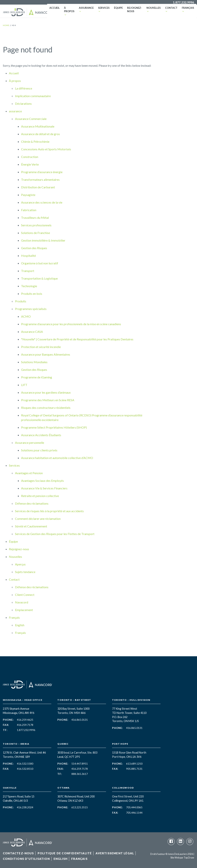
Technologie (29, 286)
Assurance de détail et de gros (40, 134)
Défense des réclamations (32, 503)
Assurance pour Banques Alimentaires (46, 354)
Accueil (54, 9)
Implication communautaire (33, 96)
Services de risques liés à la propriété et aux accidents (49, 511)
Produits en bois (32, 294)
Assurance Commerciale (31, 119)
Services (102, 9)
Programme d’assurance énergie (42, 172)
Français (187, 9)
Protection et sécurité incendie (41, 347)
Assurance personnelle (30, 443)
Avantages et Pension (29, 473)
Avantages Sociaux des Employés (42, 481)
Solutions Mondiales (34, 362)
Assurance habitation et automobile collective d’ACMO (57, 458)
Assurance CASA (32, 332)
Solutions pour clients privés (39, 450)
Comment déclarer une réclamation (38, 519)
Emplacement (24, 610)
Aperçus (20, 564)
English (20, 625)
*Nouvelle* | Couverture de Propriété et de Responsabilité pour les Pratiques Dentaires (78, 339)
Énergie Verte (30, 164)
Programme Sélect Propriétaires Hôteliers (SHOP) (54, 427)
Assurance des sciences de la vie (42, 202)
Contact (171, 9)
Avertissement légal (115, 853)
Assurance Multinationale (38, 126)
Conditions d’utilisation (26, 859)
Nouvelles (153, 9)
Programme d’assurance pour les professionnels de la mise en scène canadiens (71, 324)
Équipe (117, 9)
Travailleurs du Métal (35, 218)
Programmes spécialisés (31, 309)
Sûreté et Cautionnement (31, 526)
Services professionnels (36, 225)
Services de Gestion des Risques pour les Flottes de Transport (55, 534)
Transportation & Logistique (39, 278)
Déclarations (23, 103)
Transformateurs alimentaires (40, 180)
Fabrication (29, 210)
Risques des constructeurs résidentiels (46, 408)
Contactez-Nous (18, 853)
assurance (85, 9)
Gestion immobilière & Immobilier (43, 240)
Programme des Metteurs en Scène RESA (48, 400)
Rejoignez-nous (131, 11)
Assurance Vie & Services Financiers (44, 488)
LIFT (24, 385)
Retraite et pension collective (40, 496)
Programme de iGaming (37, 377)
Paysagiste (28, 195)
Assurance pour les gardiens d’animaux (46, 392)
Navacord (22, 602)
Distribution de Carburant (38, 187)
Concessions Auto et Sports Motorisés (46, 149)
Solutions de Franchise (36, 233)
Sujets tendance (25, 572)
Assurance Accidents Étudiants (41, 435)
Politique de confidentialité (65, 853)
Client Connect (25, 595)
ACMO (26, 316)
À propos (68, 9)
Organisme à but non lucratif (40, 263)
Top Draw (189, 858)
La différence (24, 88)
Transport (28, 271)
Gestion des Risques (34, 248)
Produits (21, 301)
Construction (30, 157)
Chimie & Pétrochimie (35, 141)
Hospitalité (28, 256)
